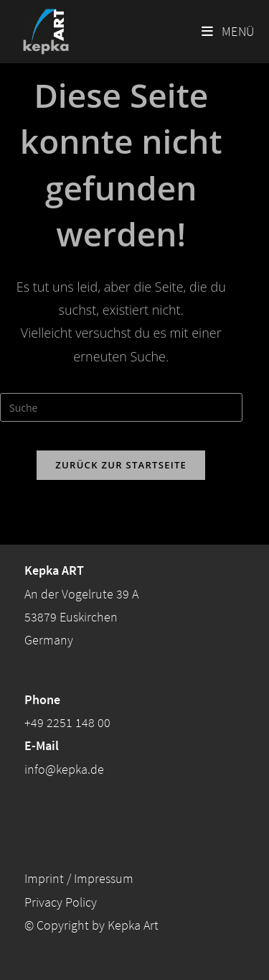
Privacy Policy (61, 902)
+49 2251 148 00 (67, 722)
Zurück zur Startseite (121, 465)
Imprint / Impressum (79, 878)
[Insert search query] (121, 407)
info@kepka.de (64, 769)
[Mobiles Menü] (228, 32)
